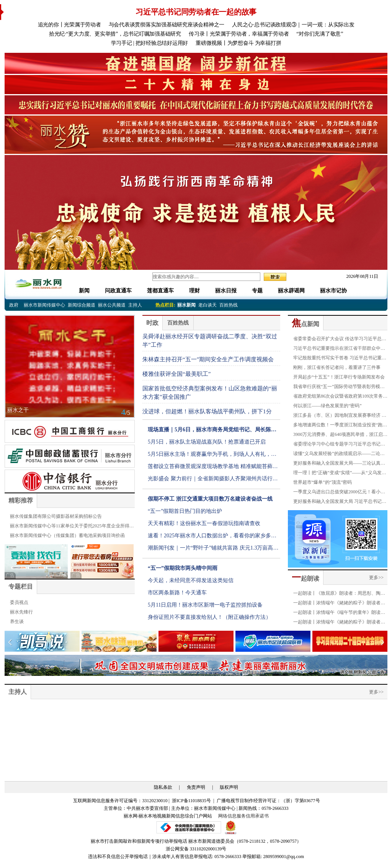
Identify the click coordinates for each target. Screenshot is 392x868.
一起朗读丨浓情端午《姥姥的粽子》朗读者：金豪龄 (339, 604)
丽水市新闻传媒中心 (44, 305)
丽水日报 (226, 291)
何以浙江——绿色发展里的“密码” (327, 406)
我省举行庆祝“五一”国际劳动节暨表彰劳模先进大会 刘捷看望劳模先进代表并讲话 (339, 388)
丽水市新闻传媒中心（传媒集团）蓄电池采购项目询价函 (67, 535)
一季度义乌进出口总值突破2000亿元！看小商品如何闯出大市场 (339, 493)
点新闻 (305, 324)
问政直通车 (118, 291)
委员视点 (19, 602)
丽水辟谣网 (291, 291)
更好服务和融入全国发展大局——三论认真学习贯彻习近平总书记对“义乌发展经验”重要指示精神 (339, 464)
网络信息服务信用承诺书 (243, 816)
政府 (14, 305)
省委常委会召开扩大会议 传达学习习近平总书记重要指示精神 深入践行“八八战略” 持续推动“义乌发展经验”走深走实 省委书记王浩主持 (340, 340)
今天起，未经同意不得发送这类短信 (191, 580)
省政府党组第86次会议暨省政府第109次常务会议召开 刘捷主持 (340, 397)
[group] (196, 63)
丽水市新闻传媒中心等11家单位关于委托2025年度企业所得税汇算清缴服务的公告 (72, 527)
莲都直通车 (160, 291)
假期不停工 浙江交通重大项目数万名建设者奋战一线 (210, 499)
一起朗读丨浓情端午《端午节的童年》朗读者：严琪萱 (337, 613)
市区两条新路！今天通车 (177, 593)
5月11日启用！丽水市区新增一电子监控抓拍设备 (205, 605)
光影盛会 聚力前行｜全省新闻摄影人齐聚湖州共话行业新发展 (213, 480)
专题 (257, 291)
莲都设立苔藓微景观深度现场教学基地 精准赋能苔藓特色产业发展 (213, 468)
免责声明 (196, 787)
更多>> (376, 578)
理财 (194, 291)
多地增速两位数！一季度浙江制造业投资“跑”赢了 (339, 426)
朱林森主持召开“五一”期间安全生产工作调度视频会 (208, 359)
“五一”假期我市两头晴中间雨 (183, 568)
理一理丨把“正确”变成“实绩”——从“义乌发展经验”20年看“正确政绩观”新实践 (340, 474)
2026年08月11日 (360, 276)
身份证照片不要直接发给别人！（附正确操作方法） (209, 617)
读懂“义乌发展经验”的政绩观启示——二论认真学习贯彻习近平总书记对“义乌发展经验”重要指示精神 (339, 455)
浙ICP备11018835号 (192, 801)
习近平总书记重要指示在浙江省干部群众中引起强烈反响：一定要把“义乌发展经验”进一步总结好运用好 (339, 349)
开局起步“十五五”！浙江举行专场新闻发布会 (339, 377)
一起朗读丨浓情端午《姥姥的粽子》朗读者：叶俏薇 (339, 623)
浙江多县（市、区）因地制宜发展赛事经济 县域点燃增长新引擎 (340, 416)
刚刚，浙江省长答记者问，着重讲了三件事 (337, 367)
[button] (382, 642)
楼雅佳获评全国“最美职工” (176, 374)
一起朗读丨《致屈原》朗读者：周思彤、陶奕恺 (339, 594)
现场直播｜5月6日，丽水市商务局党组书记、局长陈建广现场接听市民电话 (212, 431)
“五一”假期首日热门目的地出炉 (185, 511)
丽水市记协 (333, 291)
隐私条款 (163, 787)
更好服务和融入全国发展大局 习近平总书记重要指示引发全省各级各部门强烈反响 (340, 503)
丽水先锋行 (21, 612)
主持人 (135, 305)
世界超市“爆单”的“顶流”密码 (323, 482)
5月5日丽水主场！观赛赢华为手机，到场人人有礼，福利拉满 (212, 456)
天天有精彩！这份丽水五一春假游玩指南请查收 (204, 523)
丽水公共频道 (112, 305)
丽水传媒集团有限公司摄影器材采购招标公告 (56, 516)
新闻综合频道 (82, 305)
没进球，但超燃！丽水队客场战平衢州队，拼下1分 (207, 411)
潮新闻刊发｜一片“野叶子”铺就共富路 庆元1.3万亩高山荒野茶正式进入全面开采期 (213, 550)
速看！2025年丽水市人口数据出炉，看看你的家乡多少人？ (212, 537)
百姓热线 (229, 305)
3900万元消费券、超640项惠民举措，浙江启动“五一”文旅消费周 (340, 436)
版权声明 (229, 787)
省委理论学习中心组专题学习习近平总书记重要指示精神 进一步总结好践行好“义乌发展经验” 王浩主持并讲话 (339, 445)
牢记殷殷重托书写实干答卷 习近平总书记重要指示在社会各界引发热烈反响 (340, 359)
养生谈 (17, 622)
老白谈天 (207, 305)
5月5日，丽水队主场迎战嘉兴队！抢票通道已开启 (207, 442)
